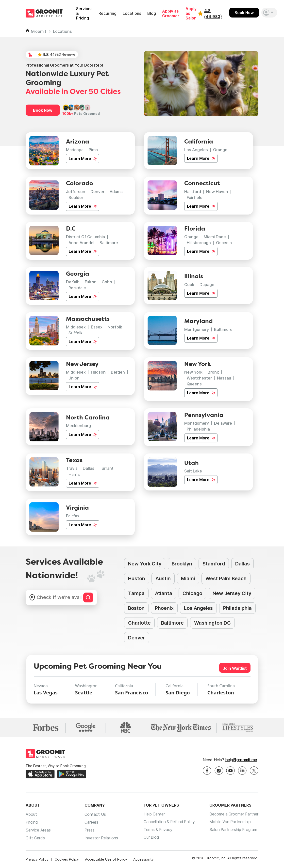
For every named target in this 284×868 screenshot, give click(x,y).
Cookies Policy (67, 859)
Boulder (76, 198)
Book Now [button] (43, 110)
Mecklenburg (78, 426)
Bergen (118, 372)
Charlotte (139, 623)
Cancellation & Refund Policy (168, 822)
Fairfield (195, 198)
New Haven (217, 192)
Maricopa (75, 150)
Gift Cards (35, 838)
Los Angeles (196, 150)
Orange (220, 150)
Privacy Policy (37, 859)
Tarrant (107, 468)
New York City (145, 564)
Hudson (98, 372)
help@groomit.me (241, 760)
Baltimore (109, 243)
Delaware (223, 423)
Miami (188, 579)
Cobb (107, 282)
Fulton (91, 282)
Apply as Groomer (171, 14)
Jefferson (76, 192)
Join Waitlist (235, 668)
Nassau (224, 378)
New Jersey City (232, 593)
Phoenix (164, 608)
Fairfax (73, 516)
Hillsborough (199, 243)
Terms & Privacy (156, 830)
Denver (97, 192)
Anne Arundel (81, 243)
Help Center (152, 814)
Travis (72, 468)
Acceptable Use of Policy (106, 859)
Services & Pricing (84, 13)
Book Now (244, 13)
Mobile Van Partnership (229, 822)
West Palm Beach (226, 579)
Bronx (213, 372)
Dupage (207, 285)
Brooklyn (182, 564)
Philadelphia (198, 429)
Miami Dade (215, 237)
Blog (152, 13)
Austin (163, 579)
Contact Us (94, 814)
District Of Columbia (85, 237)
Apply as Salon (191, 13)
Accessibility (143, 859)
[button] (269, 13)
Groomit (39, 31)
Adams (116, 192)
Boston (136, 608)
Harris (74, 474)
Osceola (224, 243)
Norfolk (115, 327)
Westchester (199, 378)
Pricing (32, 822)
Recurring (108, 13)
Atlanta (164, 593)
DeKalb (73, 282)
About (31, 814)
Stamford (214, 564)
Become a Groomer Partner (233, 814)
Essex (97, 327)
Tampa (136, 593)
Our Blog (149, 838)
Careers (90, 822)
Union (74, 378)
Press (89, 830)
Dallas (89, 468)
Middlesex (76, 327)
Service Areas (38, 830)
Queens (194, 384)
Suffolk (75, 333)
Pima (93, 150)
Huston (137, 579)
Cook (189, 285)
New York (193, 372)
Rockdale (77, 288)
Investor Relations (100, 838)
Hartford (193, 192)
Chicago (192, 593)
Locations (132, 13)
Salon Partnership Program (232, 830)
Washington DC (212, 623)
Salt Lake (193, 471)
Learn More (83, 159)
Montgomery (197, 329)
